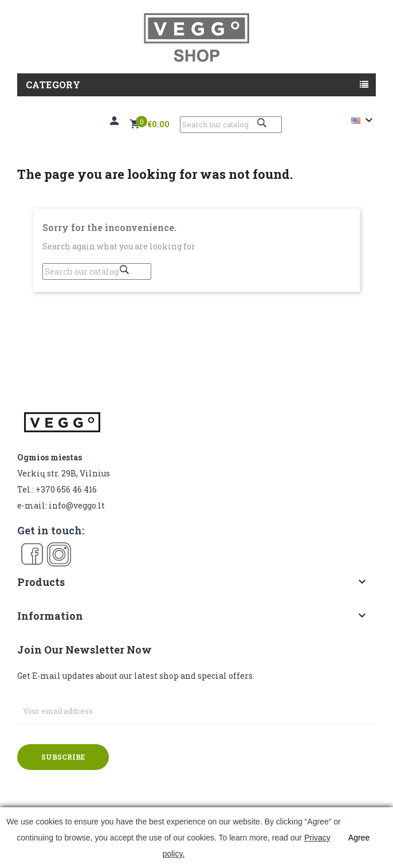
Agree (359, 838)
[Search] (231, 125)
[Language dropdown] (363, 120)
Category (53, 85)
